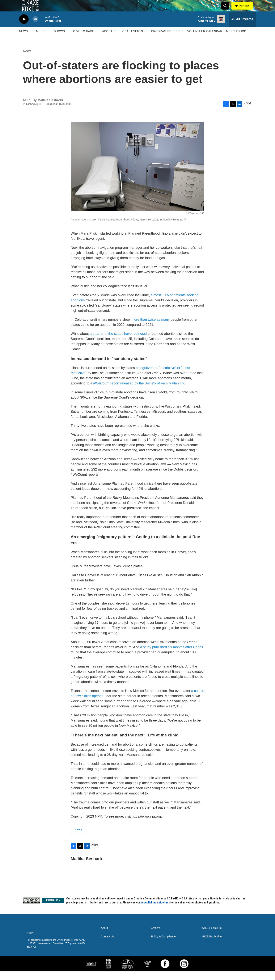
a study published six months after (172, 656)
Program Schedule (167, 40)
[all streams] (242, 28)
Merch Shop (236, 40)
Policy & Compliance (163, 945)
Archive (156, 937)
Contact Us (107, 945)
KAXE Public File (212, 937)
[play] (24, 28)
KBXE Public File (212, 945)
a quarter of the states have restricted (118, 342)
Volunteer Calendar (205, 40)
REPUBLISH (53, 909)
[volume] (35, 28)
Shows (59, 40)
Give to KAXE (84, 40)
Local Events (132, 40)
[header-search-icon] (227, 10)
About (107, 40)
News (23, 40)
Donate (246, 10)
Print (247, 112)
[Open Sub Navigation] (31, 40)
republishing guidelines (156, 911)
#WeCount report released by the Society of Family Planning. (140, 392)
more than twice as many (150, 328)
